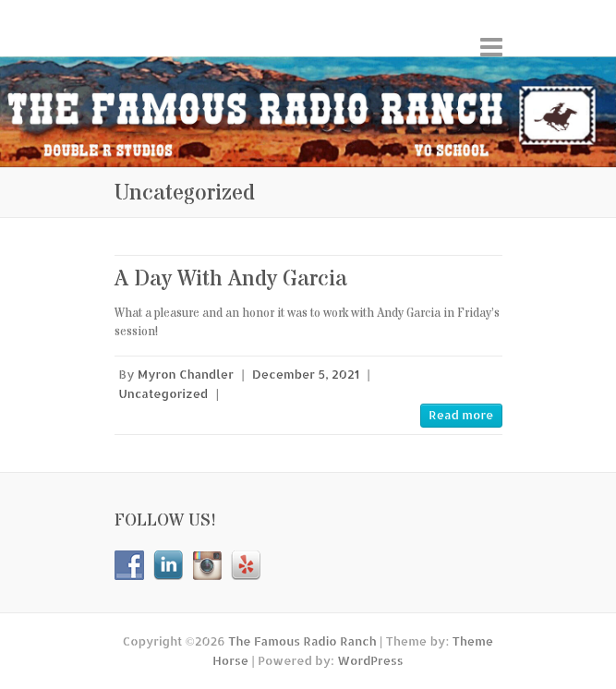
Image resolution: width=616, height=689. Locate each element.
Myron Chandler (186, 374)
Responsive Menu (491, 47)
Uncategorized (164, 393)
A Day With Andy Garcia (231, 279)
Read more (461, 415)
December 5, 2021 (306, 374)
